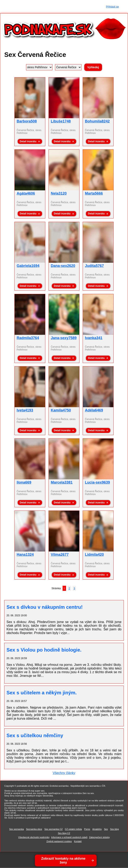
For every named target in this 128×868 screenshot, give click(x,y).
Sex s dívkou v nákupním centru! (45, 607)
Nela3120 (59, 193)
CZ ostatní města (73, 829)
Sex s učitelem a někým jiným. (42, 693)
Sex (106, 829)
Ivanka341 (94, 338)
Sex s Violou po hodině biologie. (44, 650)
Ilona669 (24, 482)
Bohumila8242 (97, 121)
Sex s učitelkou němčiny (35, 735)
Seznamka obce (34, 829)
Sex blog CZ (64, 833)
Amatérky (97, 829)
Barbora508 (27, 121)
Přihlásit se (112, 7)
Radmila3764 (28, 338)
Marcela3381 (62, 482)
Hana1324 (25, 555)
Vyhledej (93, 67)
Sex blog (114, 829)
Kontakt (78, 841)
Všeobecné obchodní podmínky (34, 837)
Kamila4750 (61, 410)
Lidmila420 (94, 555)
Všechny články (64, 773)
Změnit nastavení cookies (59, 841)
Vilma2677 (60, 555)
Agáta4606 (26, 193)
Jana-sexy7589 (64, 338)
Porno (87, 829)
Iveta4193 (25, 410)
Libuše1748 (61, 121)
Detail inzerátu (28, 141)
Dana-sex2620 (63, 266)
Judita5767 (94, 266)
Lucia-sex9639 (97, 482)
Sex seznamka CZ (53, 829)
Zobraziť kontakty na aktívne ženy (64, 860)
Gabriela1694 (28, 266)
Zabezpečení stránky (99, 837)
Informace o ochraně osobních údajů (69, 837)
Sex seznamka (16, 829)
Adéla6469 (94, 410)
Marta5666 (94, 193)
